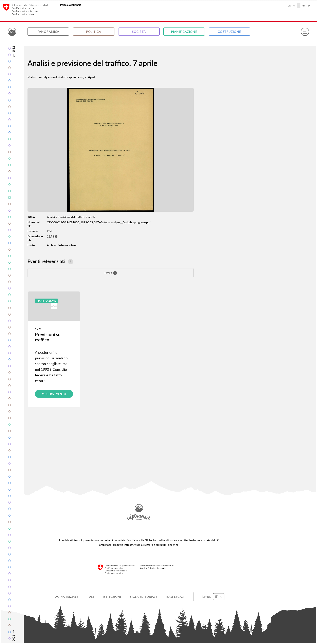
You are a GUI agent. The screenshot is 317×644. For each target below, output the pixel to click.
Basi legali (175, 597)
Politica (94, 32)
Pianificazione (184, 32)
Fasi (91, 597)
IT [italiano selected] (299, 6)
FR (294, 6)
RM (304, 6)
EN (309, 6)
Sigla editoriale (144, 597)
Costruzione (229, 32)
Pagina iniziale (66, 597)
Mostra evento (54, 394)
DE (289, 6)
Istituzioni (112, 597)
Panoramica (48, 32)
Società (139, 32)
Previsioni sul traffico (48, 337)
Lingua (213, 597)
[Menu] (305, 32)
